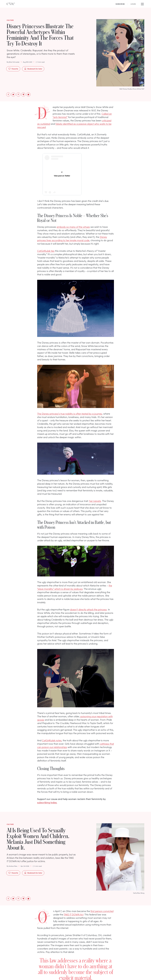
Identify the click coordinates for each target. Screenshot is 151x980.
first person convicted (102, 911)
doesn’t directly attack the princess (88, 609)
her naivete (95, 501)
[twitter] (13, 94)
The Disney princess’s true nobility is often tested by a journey (70, 414)
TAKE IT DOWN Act (74, 914)
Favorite (13, 69)
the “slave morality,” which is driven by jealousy (75, 587)
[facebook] (8, 94)
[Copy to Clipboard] (28, 94)
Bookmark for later (33, 69)
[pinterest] (18, 94)
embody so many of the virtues (73, 227)
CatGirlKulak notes (52, 740)
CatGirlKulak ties (46, 251)
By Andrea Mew (12, 866)
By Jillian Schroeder (13, 62)
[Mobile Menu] (142, 4)
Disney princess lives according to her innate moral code (72, 238)
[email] (23, 94)
